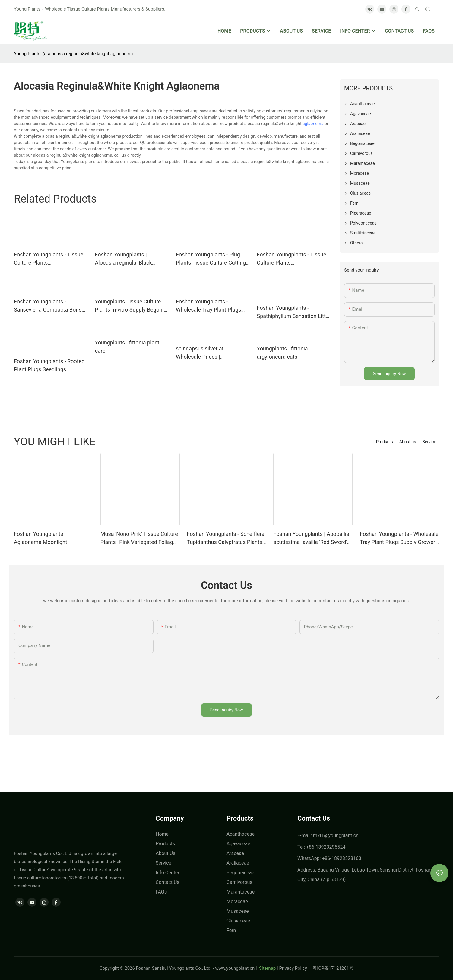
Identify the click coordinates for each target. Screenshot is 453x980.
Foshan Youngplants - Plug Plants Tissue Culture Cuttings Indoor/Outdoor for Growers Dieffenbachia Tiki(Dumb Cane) (212, 259)
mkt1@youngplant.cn (336, 836)
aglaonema (313, 124)
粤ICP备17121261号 (333, 968)
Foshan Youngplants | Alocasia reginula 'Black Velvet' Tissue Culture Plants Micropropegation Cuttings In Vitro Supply (130, 259)
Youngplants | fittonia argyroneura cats (282, 353)
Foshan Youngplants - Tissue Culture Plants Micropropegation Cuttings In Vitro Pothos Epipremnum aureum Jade (292, 259)
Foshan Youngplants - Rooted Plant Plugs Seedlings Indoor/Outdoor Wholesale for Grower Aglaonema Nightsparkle (50, 366)
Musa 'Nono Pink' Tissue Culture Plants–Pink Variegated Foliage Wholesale (139, 538)
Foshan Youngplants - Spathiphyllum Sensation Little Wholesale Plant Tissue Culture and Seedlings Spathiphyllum (293, 312)
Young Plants (27, 54)
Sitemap (267, 968)
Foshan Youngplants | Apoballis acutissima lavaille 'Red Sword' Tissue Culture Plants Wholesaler (311, 538)
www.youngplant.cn (235, 968)
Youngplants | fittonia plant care (127, 347)
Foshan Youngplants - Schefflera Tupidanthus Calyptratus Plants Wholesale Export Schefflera (226, 538)
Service (429, 442)
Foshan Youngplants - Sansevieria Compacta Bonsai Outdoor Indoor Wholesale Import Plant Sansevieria (50, 306)
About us (408, 442)
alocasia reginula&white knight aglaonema (90, 54)
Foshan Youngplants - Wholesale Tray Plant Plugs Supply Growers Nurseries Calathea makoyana (209, 306)
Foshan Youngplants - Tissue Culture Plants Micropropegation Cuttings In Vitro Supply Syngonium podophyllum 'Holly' (49, 259)
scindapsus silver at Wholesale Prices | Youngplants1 (200, 353)
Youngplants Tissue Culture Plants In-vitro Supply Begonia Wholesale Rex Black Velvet (131, 306)
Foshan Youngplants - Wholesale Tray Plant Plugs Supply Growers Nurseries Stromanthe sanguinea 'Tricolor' (399, 538)
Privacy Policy (296, 968)
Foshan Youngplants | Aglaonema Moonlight (41, 538)
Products (385, 442)
